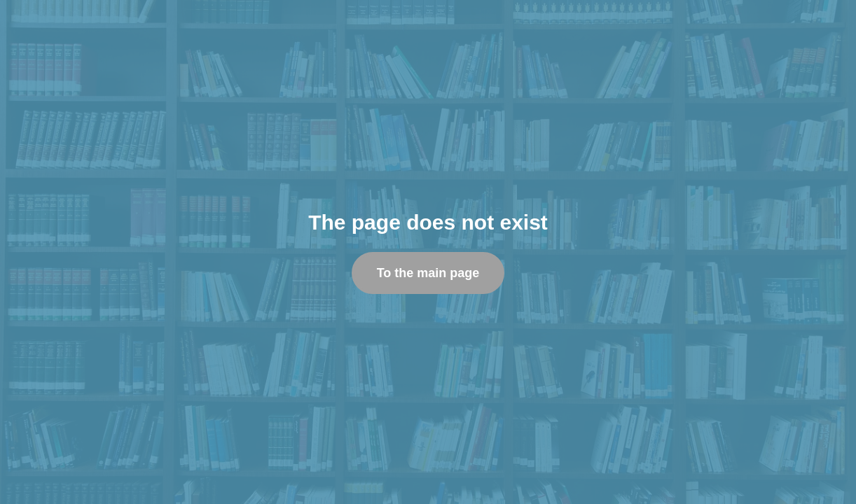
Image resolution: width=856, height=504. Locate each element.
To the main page (428, 273)
